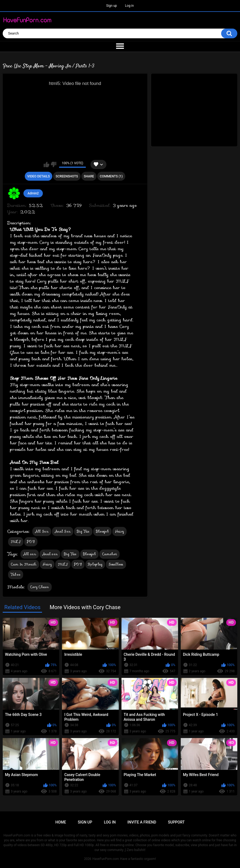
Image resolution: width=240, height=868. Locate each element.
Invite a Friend (142, 822)
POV (31, 542)
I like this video (46, 164)
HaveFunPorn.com (106, 859)
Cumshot (109, 554)
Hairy (120, 531)
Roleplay (95, 564)
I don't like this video (53, 164)
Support (176, 822)
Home (61, 822)
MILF (16, 542)
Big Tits (83, 531)
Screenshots (67, 176)
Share (89, 176)
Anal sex (50, 554)
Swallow (116, 564)
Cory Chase (40, 587)
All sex (30, 554)
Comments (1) (111, 176)
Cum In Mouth (24, 564)
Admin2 (33, 193)
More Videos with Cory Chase (85, 607)
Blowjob (102, 531)
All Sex (42, 531)
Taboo (16, 574)
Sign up (112, 6)
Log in (129, 6)
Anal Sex (63, 531)
